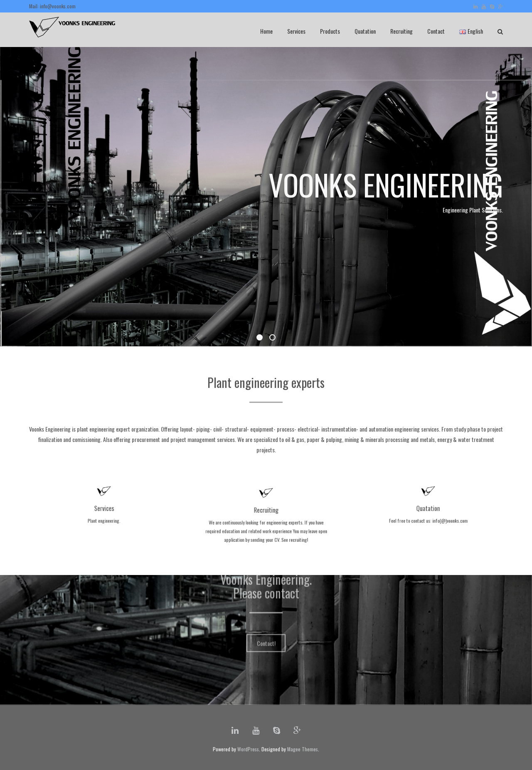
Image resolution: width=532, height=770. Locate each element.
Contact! (266, 613)
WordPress (248, 749)
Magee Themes (303, 749)
